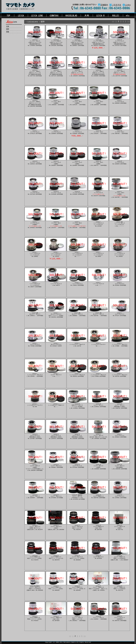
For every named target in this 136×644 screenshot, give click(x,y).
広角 (8, 26)
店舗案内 (104, 5)
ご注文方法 (116, 5)
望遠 (8, 32)
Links (128, 5)
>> (128, 22)
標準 (8, 29)
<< (113, 22)
